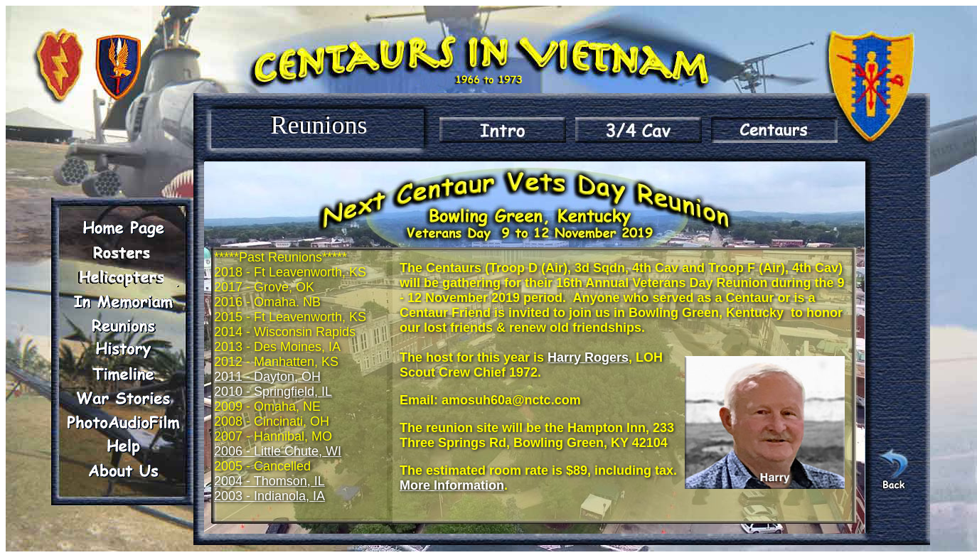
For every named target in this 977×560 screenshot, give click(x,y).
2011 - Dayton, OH (267, 377)
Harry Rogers (588, 357)
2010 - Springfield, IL (273, 392)
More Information (452, 485)
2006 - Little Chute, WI (278, 451)
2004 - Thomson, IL (269, 481)
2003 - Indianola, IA (269, 496)
